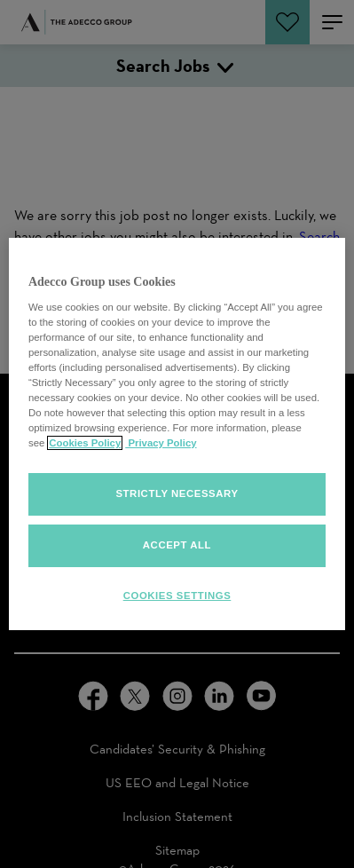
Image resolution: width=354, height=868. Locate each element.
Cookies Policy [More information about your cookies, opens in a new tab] (85, 443)
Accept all (177, 545)
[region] (177, 434)
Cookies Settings (177, 596)
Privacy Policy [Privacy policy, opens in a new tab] (161, 443)
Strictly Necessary (177, 493)
